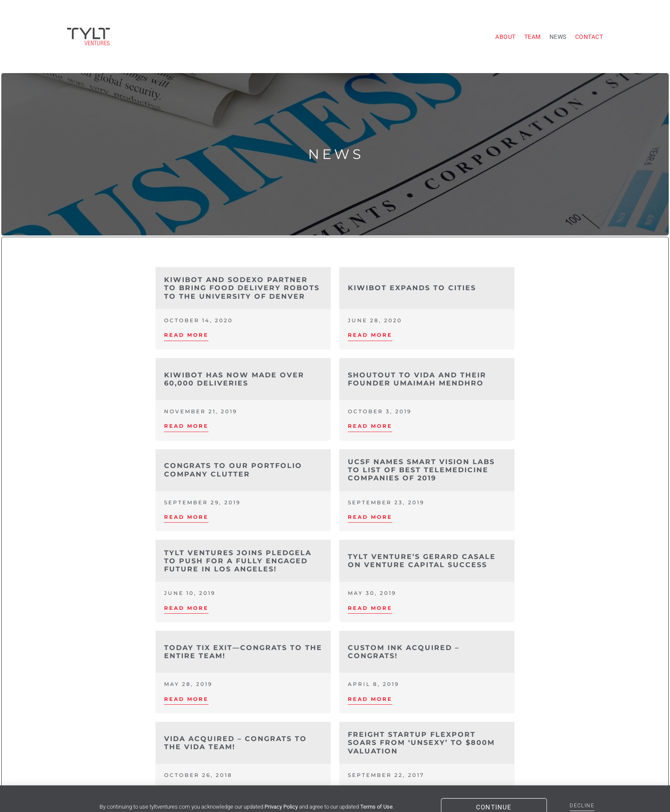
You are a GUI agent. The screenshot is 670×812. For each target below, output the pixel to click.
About (505, 37)
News (558, 37)
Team (533, 37)
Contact (589, 37)
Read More (186, 335)
